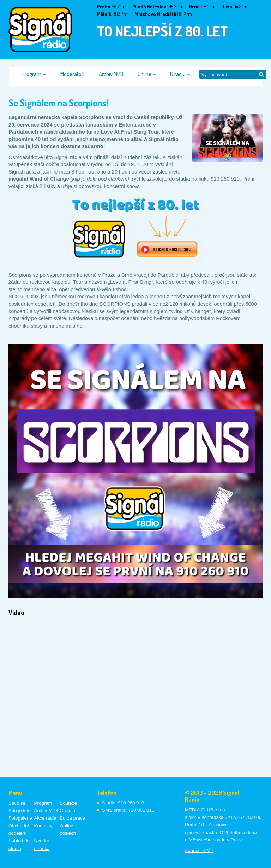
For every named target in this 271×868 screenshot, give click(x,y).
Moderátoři (72, 74)
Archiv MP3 (111, 74)
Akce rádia (45, 818)
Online (147, 74)
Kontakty (43, 826)
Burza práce (72, 818)
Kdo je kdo (20, 811)
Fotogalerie (20, 818)
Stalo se (17, 803)
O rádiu (180, 74)
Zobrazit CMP (199, 851)
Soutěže (68, 803)
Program (34, 74)
